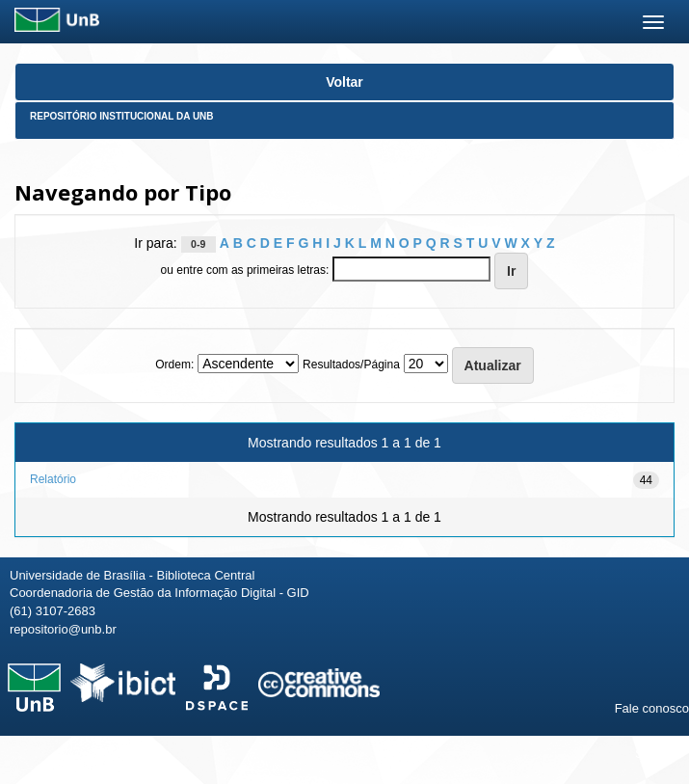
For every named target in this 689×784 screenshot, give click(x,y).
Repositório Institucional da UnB (122, 116)
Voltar (344, 82)
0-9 (198, 244)
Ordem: (174, 365)
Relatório (53, 479)
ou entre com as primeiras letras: (245, 270)
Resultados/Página (351, 365)
